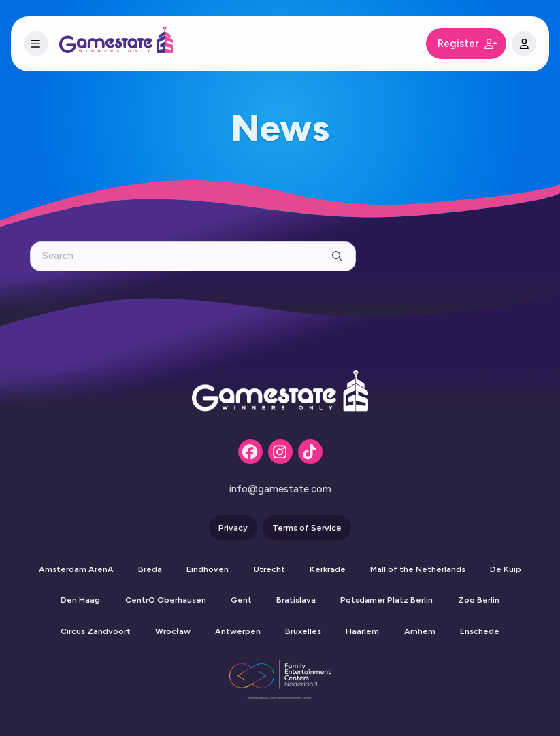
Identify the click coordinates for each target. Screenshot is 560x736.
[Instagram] (280, 452)
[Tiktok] (310, 452)
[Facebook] (250, 452)
